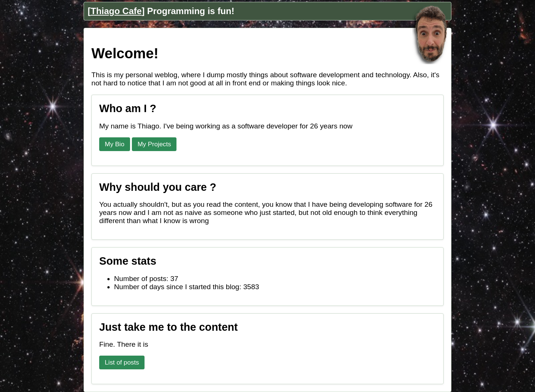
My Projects (154, 144)
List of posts (122, 362)
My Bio (115, 144)
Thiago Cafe (116, 11)
